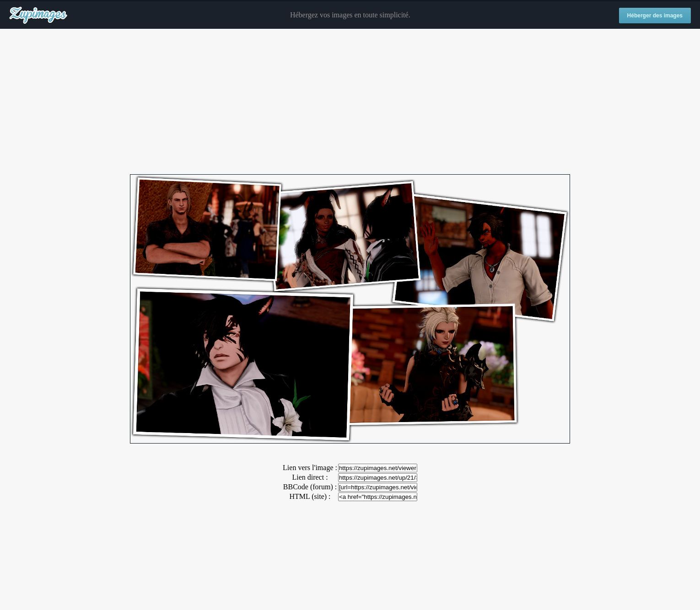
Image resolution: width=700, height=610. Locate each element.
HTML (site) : (310, 496)
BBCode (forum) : (310, 487)
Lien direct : (310, 477)
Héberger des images (655, 16)
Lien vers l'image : (310, 468)
